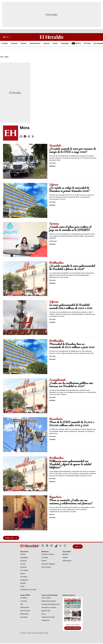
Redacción (52, 515)
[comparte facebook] (25, 137)
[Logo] (52, 37)
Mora (7, 58)
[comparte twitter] (33, 137)
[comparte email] (29, 137)
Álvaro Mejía (52, 164)
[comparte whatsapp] (21, 137)
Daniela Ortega (53, 242)
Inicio (2, 58)
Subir (78, 547)
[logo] (24, 547)
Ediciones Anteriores (73, 629)
